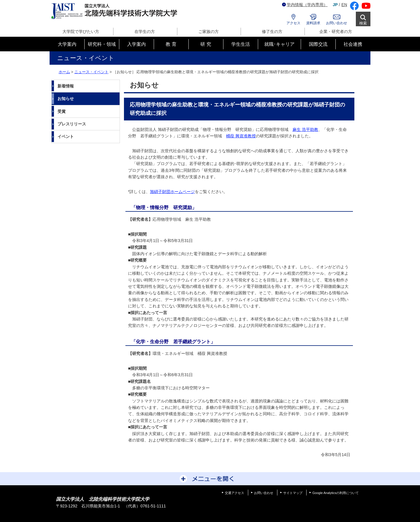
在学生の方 (145, 31)
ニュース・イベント (91, 72)
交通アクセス (235, 493)
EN (344, 5)
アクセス (293, 23)
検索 (363, 23)
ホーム (64, 72)
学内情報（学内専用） (305, 5)
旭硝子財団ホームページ (172, 192)
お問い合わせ (337, 23)
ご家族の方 (209, 31)
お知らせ (66, 99)
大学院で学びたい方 (81, 31)
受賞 (62, 111)
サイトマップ (293, 493)
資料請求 (313, 23)
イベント (66, 136)
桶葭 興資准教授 (241, 136)
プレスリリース (72, 124)
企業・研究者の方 (336, 31)
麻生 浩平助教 (305, 129)
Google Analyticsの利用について (336, 493)
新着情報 (66, 86)
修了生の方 (272, 31)
